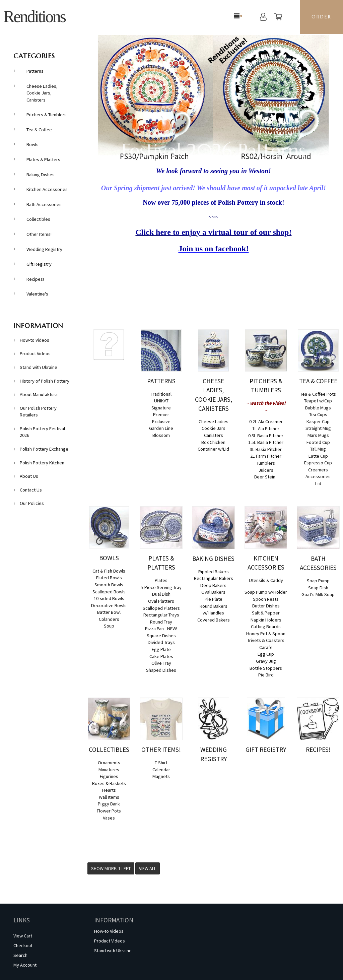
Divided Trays (161, 642)
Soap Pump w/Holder (266, 592)
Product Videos (35, 353)
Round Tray (161, 622)
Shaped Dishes (161, 670)
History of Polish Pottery (45, 381)
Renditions (34, 17)
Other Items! (39, 234)
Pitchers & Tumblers (47, 115)
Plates (161, 580)
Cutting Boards (266, 627)
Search (20, 955)
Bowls (32, 144)
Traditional (161, 394)
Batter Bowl (109, 612)
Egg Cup (266, 654)
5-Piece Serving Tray (161, 587)
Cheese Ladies (214, 421)
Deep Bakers (213, 585)
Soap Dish (318, 588)
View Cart (23, 936)
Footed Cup (318, 442)
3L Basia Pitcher (266, 449)
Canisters (214, 435)
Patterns (35, 71)
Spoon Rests (266, 599)
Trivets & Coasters (266, 640)
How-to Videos (35, 340)
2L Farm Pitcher (266, 456)
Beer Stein (265, 477)
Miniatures (109, 770)
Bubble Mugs (318, 408)
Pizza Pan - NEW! (161, 629)
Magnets (161, 776)
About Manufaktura (39, 394)
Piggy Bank (109, 804)
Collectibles (38, 219)
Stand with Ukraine (39, 367)
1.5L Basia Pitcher (266, 442)
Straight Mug (318, 428)
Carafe (266, 647)
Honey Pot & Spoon (266, 634)
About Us (29, 476)
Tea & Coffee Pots (318, 394)
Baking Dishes (41, 175)
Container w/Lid (213, 449)
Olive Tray (161, 663)
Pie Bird (266, 675)
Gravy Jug (266, 661)
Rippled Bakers (214, 572)
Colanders (109, 619)
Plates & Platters (43, 159)
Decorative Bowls (109, 605)
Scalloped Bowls (109, 592)
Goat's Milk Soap (318, 594)
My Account (25, 965)
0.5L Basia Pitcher (266, 436)
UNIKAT (161, 401)
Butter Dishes (266, 606)
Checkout (23, 945)
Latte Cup (318, 456)
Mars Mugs (318, 435)
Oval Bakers (213, 592)
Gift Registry (39, 264)
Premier (161, 414)
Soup (109, 626)
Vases (109, 818)
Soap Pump (318, 581)
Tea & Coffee (39, 130)
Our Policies (32, 503)
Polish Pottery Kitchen (42, 463)
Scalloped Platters (161, 608)
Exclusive (161, 421)
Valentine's (37, 294)
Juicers (266, 470)
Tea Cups (318, 414)
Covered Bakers (214, 620)
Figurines (109, 776)
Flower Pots (109, 811)
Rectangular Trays (161, 615)
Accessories (318, 476)
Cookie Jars (214, 428)
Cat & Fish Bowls (109, 571)
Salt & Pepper (266, 613)
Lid (318, 483)
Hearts (109, 790)
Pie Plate (214, 599)
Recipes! (35, 279)
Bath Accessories (44, 204)
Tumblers (266, 463)
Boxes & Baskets (109, 783)
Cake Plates (161, 656)
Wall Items (109, 797)
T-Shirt (161, 763)
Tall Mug (318, 449)
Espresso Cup (318, 463)
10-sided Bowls (109, 598)
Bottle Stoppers (266, 668)
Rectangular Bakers (214, 578)
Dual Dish (161, 594)
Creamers (318, 470)
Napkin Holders (266, 620)
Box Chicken (213, 442)
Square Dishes (161, 636)
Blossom (161, 435)
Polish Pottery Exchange (44, 449)
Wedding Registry (44, 249)
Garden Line (161, 428)
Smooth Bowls (109, 585)
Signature (161, 408)
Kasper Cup (318, 421)
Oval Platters (161, 601)
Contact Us (31, 490)
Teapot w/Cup (318, 401)
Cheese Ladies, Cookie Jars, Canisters (42, 93)
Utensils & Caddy (266, 580)
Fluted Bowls (109, 578)
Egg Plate (161, 649)
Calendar (161, 770)
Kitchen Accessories (47, 189)
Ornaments (109, 763)
